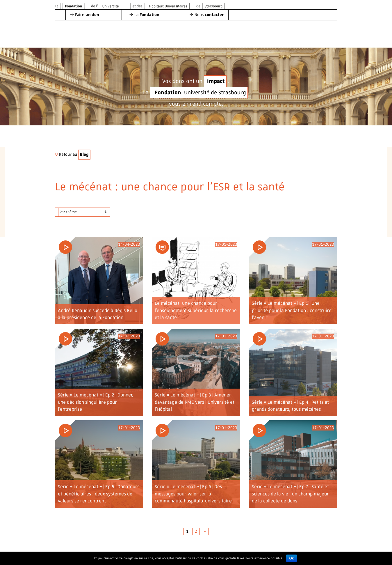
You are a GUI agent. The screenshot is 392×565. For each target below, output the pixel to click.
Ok (292, 558)
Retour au (73, 154)
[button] (85, 15)
